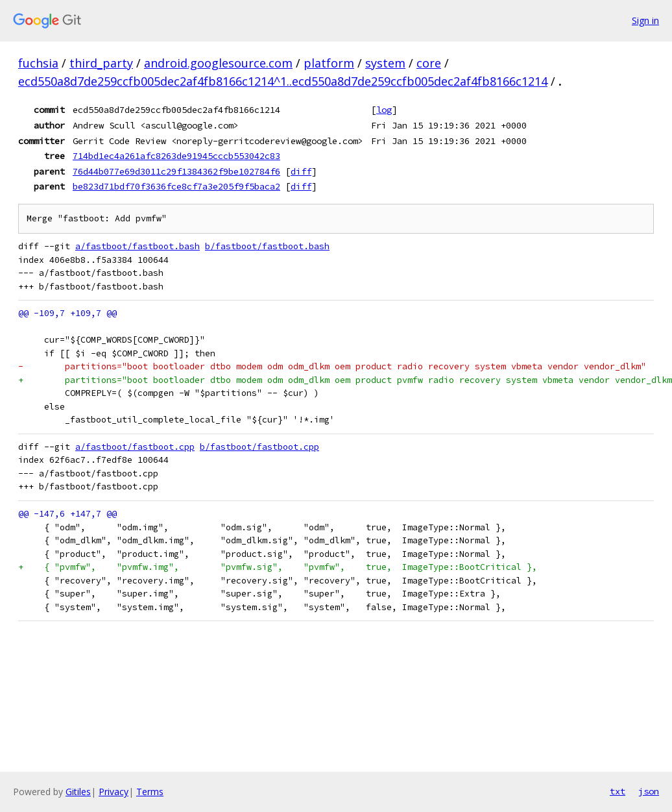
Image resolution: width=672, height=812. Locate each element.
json (649, 791)
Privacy (114, 792)
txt (618, 791)
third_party (101, 63)
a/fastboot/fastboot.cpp (135, 447)
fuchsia (38, 63)
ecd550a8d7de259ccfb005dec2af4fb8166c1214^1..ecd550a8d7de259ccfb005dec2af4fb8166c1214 (283, 81)
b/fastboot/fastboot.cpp (259, 447)
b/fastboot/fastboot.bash (267, 246)
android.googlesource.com (218, 63)
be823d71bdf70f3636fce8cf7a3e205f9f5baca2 (176, 186)
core (429, 63)
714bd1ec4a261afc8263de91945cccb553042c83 (176, 156)
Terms (150, 792)
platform (329, 63)
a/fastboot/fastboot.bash (138, 246)
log (384, 110)
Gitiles (78, 792)
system (385, 63)
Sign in (645, 20)
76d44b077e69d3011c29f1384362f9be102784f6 (176, 171)
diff (301, 171)
